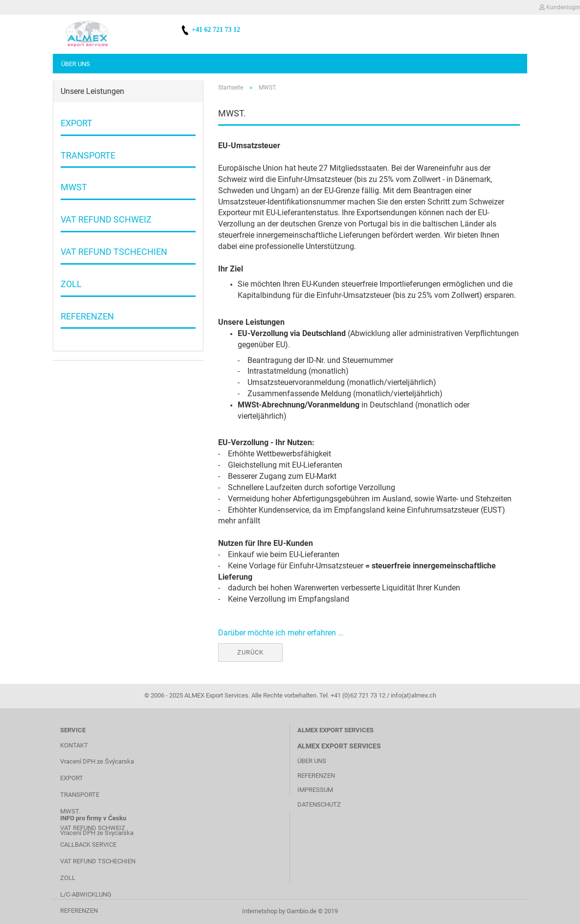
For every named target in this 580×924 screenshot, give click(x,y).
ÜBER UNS (312, 761)
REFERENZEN (79, 911)
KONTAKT (74, 745)
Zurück (250, 652)
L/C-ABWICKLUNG (86, 894)
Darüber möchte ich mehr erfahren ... (281, 633)
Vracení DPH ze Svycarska (97, 833)
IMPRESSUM (315, 790)
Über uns (76, 64)
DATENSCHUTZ (319, 804)
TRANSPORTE (80, 795)
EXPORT (72, 778)
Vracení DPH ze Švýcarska (97, 761)
